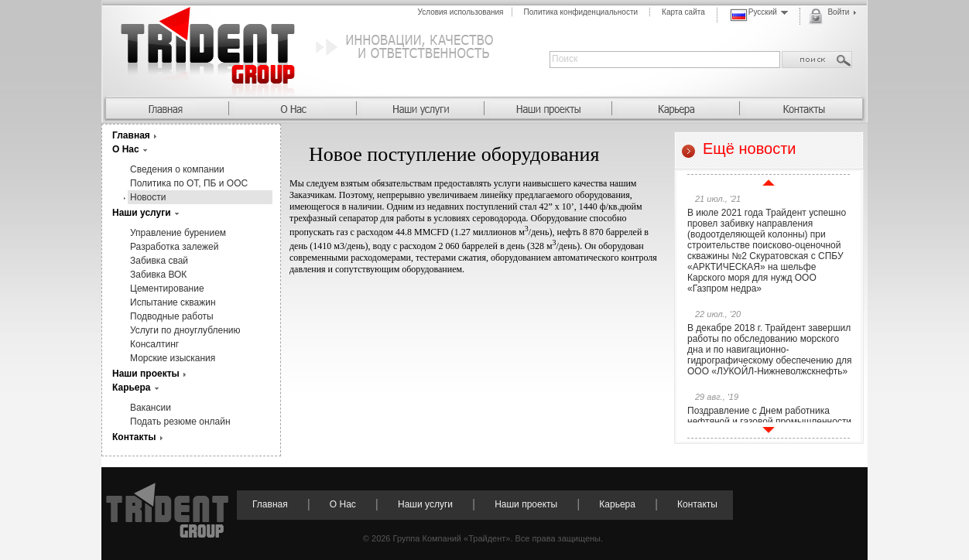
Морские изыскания (173, 358)
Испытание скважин (173, 302)
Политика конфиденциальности (581, 12)
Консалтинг (154, 344)
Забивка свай (159, 261)
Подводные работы (172, 316)
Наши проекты (146, 374)
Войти (832, 16)
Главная (131, 135)
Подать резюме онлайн (180, 422)
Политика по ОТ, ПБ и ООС (189, 183)
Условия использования (461, 12)
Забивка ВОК (158, 275)
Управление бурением (178, 233)
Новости (148, 197)
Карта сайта (683, 12)
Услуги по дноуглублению (185, 330)
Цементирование (167, 289)
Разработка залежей (174, 247)
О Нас (126, 149)
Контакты (134, 437)
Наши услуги (142, 213)
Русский (759, 15)
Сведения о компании (177, 169)
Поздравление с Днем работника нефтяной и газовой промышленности (769, 416)
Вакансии (151, 408)
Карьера (132, 388)
